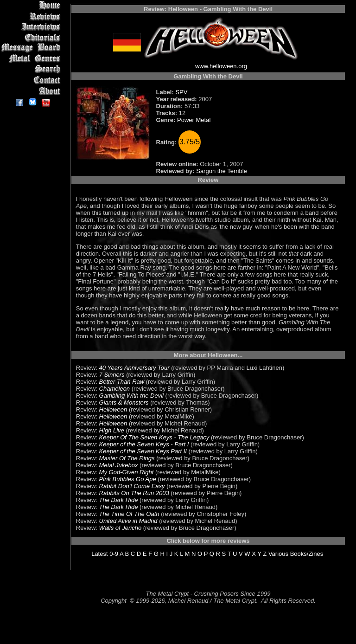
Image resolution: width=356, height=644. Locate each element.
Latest (99, 554)
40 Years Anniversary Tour (134, 368)
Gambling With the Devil (131, 396)
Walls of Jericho (121, 528)
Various (278, 554)
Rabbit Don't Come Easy (132, 486)
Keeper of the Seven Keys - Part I (144, 444)
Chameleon (115, 389)
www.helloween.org (221, 66)
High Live (112, 430)
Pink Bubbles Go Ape (128, 479)
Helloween (113, 409)
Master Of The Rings (127, 458)
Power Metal (194, 120)
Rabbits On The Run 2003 (134, 493)
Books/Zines (307, 554)
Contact (32, 80)
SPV (181, 92)
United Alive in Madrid (128, 521)
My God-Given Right (127, 472)
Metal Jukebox (119, 465)
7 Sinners (112, 375)
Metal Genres (32, 59)
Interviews (32, 27)
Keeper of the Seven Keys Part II (143, 451)
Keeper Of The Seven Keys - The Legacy (154, 437)
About (32, 91)
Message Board (32, 48)
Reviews (32, 16)
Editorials (32, 37)
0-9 (114, 554)
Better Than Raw (122, 382)
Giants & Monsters (124, 402)
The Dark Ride (119, 500)
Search (32, 69)
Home (32, 5)
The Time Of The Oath (129, 514)
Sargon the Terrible (222, 171)
